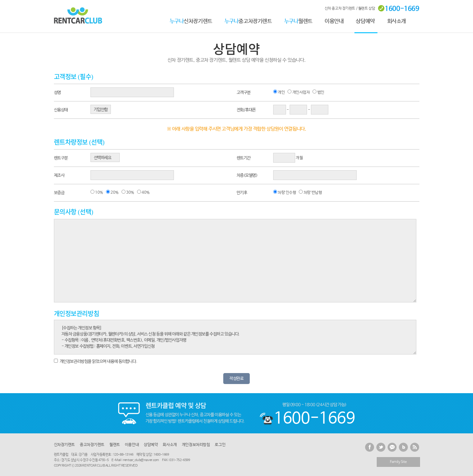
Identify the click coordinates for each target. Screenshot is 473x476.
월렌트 (298, 21)
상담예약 (365, 21)
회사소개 (397, 21)
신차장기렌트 (191, 21)
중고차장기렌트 (248, 21)
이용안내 (334, 21)
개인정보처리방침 (196, 445)
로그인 (220, 445)
